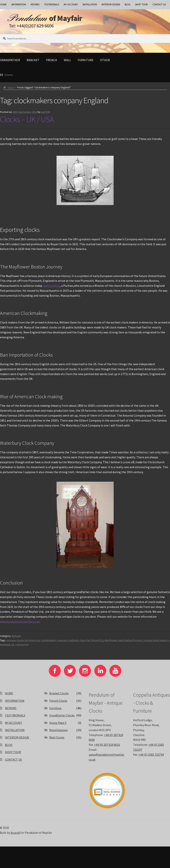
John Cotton (51, 287)
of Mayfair (75, 19)
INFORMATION (19, 4)
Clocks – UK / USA (27, 121)
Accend (15, 834)
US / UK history (20, 646)
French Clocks (58, 702)
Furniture (86, 62)
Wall (67, 62)
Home (11, 89)
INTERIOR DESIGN (111, 4)
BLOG (128, 4)
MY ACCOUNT (71, 4)
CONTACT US (159, 4)
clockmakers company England (59, 642)
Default (16, 638)
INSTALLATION (90, 4)
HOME (9, 695)
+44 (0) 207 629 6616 (107, 746)
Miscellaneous (59, 732)
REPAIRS (35, 4)
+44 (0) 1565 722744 (151, 756)
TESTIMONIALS (52, 4)
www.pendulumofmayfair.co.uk (20, 623)
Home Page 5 (58, 724)
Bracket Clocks (59, 695)
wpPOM (45, 114)
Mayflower (111, 642)
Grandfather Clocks (62, 717)
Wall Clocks (57, 739)
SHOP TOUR (141, 4)
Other (105, 62)
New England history (130, 642)
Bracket (33, 62)
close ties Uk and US (91, 642)
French (52, 62)
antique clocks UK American (23, 642)
